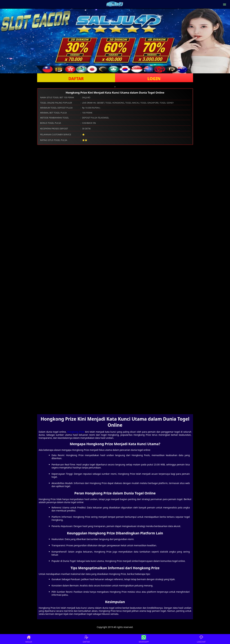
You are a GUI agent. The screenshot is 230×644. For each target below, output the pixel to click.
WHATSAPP (144, 639)
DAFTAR (76, 78)
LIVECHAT (201, 639)
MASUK (29, 639)
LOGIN (154, 78)
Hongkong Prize (76, 432)
